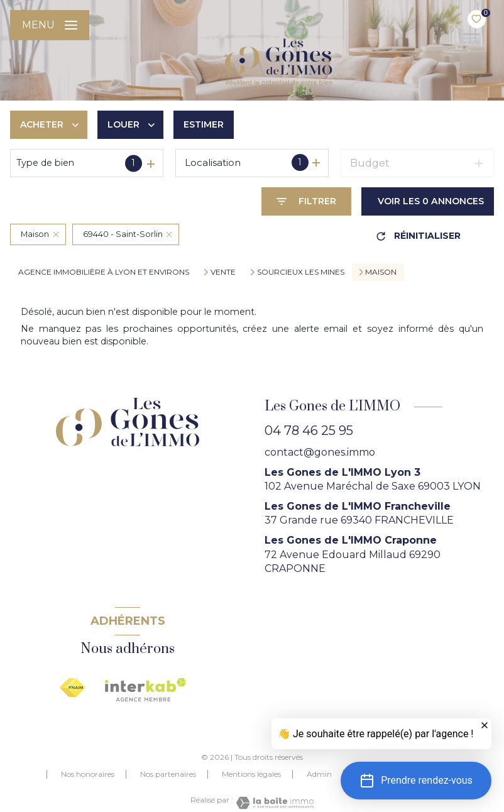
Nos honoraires (88, 774)
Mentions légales (251, 774)
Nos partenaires (168, 774)
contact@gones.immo (320, 452)
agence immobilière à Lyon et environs (104, 272)
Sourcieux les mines (301, 272)
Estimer (204, 124)
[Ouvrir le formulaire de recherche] (306, 201)
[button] (416, 781)
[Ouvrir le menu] (50, 25)
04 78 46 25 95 (309, 431)
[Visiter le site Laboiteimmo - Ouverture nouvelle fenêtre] (273, 803)
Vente (223, 272)
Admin (319, 774)
